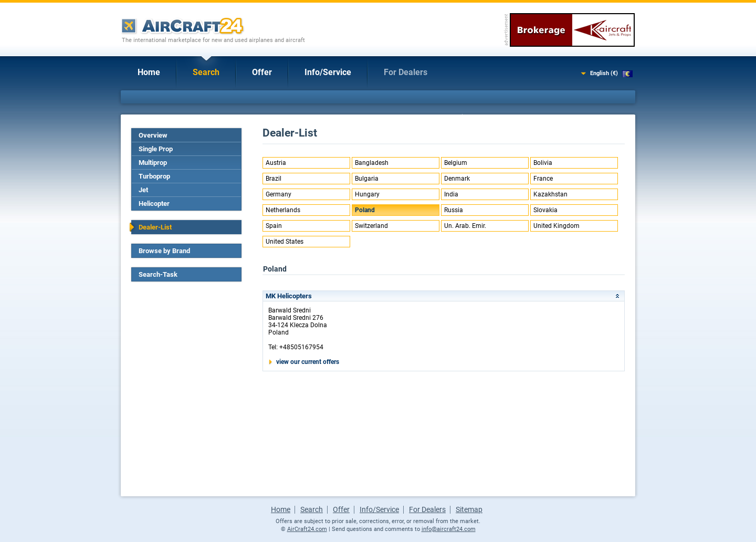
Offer (262, 72)
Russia (454, 210)
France (543, 179)
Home (149, 72)
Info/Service (328, 72)
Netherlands (283, 210)
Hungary (367, 194)
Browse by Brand (164, 251)
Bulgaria (367, 179)
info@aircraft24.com (449, 529)
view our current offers (308, 362)
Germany (279, 194)
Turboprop (154, 176)
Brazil (274, 179)
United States (285, 242)
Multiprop (153, 163)
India (451, 194)
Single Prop (156, 149)
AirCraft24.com (307, 529)
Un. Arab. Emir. (465, 226)
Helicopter (154, 204)
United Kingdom (556, 226)
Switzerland (371, 226)
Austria (276, 163)
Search (206, 72)
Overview (153, 135)
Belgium (456, 163)
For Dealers (406, 72)
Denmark (457, 179)
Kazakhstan (550, 194)
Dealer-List (155, 227)
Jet (143, 190)
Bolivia (543, 163)
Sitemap (469, 509)
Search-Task (158, 274)
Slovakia (545, 210)
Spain (274, 226)
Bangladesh (372, 163)
